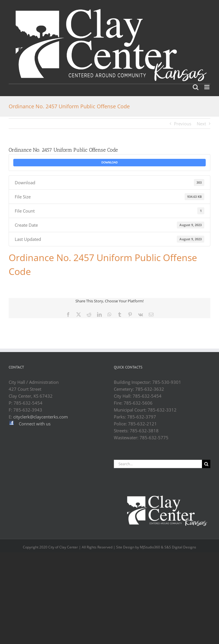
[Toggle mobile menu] (207, 87)
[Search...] (158, 464)
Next (201, 124)
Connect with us (35, 424)
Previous (183, 124)
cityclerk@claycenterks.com (41, 417)
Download (110, 163)
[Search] (206, 464)
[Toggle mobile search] (196, 87)
